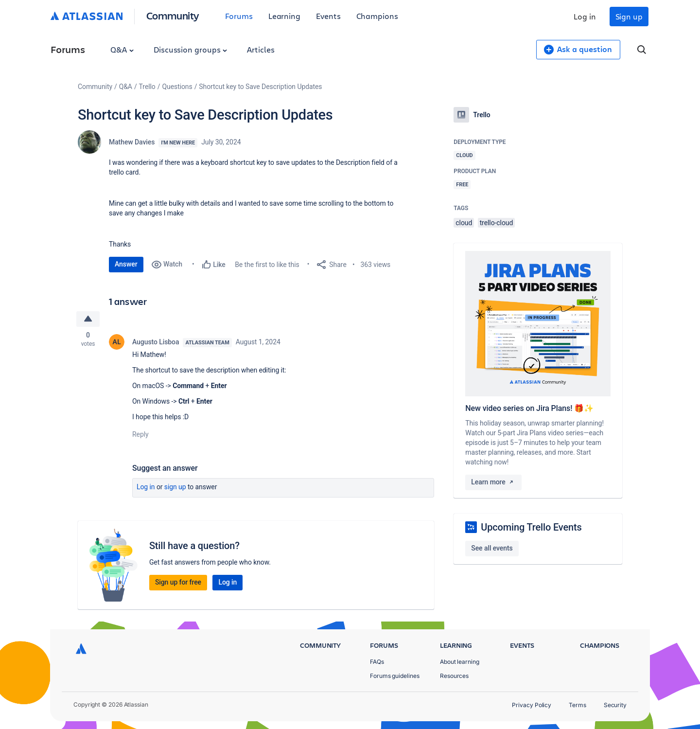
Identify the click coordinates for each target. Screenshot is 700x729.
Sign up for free (178, 583)
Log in (585, 16)
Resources (454, 676)
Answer (126, 264)
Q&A (122, 49)
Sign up (629, 16)
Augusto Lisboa (156, 342)
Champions (377, 16)
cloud (464, 223)
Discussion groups (191, 49)
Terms (577, 705)
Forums (239, 16)
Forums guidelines (395, 676)
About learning (460, 662)
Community (173, 15)
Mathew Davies (132, 142)
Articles (261, 49)
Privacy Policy (532, 705)
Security (615, 705)
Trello (147, 87)
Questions (177, 87)
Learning (284, 16)
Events (328, 16)
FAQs (377, 662)
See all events (492, 548)
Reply (140, 435)
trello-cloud (497, 223)
